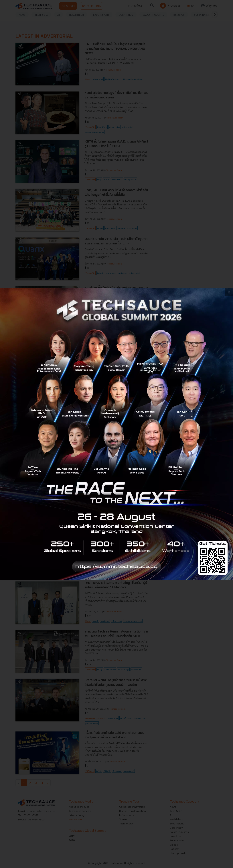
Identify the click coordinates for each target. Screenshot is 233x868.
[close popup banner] (229, 292)
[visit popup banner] (116, 434)
